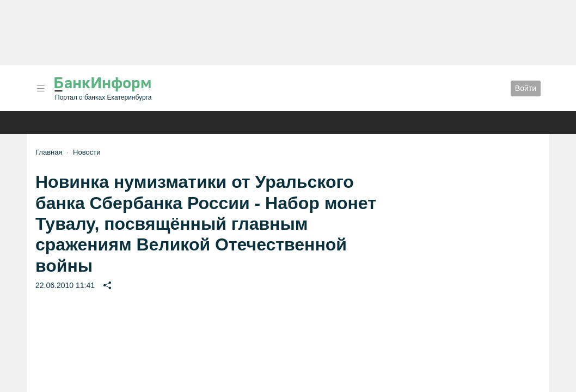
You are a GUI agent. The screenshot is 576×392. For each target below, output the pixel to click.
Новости (87, 152)
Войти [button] (526, 88)
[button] (41, 88)
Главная (49, 152)
